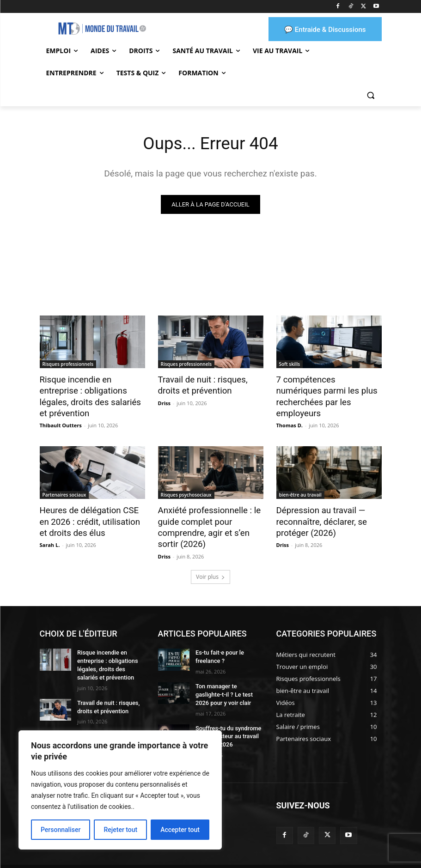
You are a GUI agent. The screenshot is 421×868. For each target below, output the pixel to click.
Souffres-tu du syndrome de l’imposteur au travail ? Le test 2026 (227, 716)
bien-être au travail (300, 481)
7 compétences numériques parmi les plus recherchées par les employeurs (325, 390)
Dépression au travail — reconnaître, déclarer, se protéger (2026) (318, 507)
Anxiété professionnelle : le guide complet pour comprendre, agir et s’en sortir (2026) (210, 512)
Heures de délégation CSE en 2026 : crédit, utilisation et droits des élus (90, 507)
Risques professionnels (68, 365)
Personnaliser (61, 830)
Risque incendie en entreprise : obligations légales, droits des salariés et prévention (91, 390)
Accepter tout (180, 830)
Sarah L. (50, 529)
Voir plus (210, 559)
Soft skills (290, 365)
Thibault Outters (61, 412)
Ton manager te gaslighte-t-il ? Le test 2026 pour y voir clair (228, 675)
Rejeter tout (120, 830)
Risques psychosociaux (186, 481)
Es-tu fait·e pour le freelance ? (218, 639)
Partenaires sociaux (64, 481)
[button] (371, 95)
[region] (120, 790)
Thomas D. (290, 412)
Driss (164, 402)
